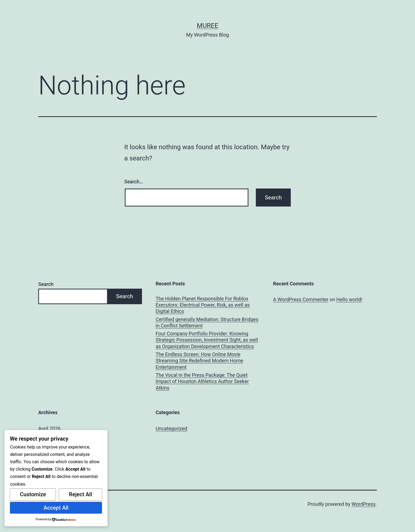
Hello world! (349, 299)
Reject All (80, 494)
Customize (33, 494)
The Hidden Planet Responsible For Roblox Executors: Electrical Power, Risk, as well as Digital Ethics (203, 305)
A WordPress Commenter (301, 299)
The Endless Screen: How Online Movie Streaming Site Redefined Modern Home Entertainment (199, 361)
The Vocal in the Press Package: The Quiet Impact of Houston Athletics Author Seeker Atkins (202, 381)
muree (208, 26)
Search (46, 284)
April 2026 (49, 428)
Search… (134, 182)
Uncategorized (171, 428)
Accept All (56, 508)
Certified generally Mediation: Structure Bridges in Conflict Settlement (207, 322)
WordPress (364, 504)
